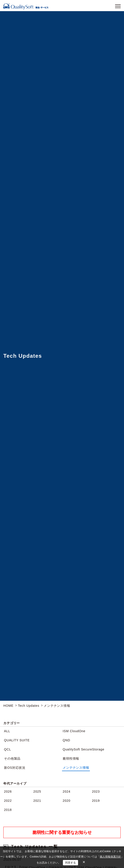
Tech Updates (29, 706)
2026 (8, 792)
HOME (8, 706)
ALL (7, 731)
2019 (96, 801)
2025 (37, 792)
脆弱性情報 (71, 758)
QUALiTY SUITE (17, 740)
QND (66, 740)
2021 (37, 801)
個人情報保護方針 (110, 857)
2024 (67, 792)
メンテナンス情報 (76, 768)
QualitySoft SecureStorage (84, 749)
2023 (96, 792)
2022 (8, 801)
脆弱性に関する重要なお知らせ (62, 832)
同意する (70, 863)
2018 (8, 810)
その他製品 (12, 758)
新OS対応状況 (15, 768)
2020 (67, 801)
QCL (7, 749)
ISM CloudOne (74, 731)
